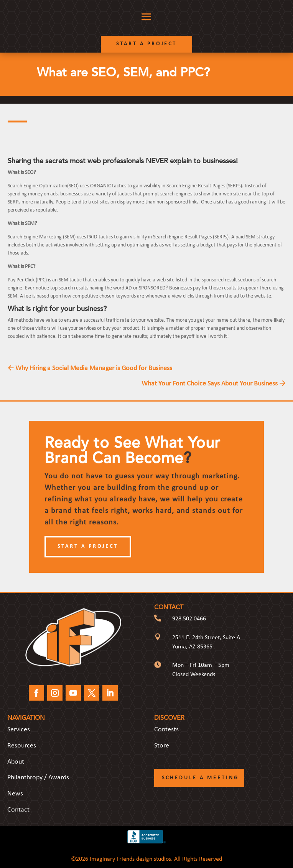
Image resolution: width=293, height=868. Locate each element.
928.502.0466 (189, 619)
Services (19, 730)
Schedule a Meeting (200, 778)
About (16, 762)
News (15, 794)
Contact (18, 810)
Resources (22, 746)
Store (162, 746)
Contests (166, 730)
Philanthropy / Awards (38, 778)
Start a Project (146, 44)
